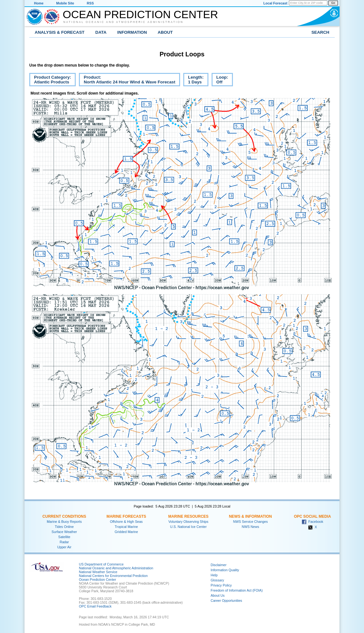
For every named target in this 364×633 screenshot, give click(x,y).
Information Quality (225, 570)
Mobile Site (65, 3)
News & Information (250, 516)
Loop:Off (220, 81)
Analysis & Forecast (60, 32)
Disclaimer (219, 565)
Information (132, 32)
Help (214, 575)
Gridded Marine (126, 532)
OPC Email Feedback (95, 606)
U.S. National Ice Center (189, 527)
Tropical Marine (126, 527)
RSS (90, 3)
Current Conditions (64, 516)
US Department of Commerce (101, 564)
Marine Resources (189, 516)
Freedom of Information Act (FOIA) (237, 590)
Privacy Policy (221, 585)
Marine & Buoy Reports (64, 522)
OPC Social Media (312, 516)
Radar (64, 542)
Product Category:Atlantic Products (50, 81)
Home (39, 3)
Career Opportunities (226, 601)
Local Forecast (275, 3)
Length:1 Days (193, 81)
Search (320, 32)
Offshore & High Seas (126, 522)
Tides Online (64, 527)
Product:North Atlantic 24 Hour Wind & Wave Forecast (127, 81)
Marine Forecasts (126, 516)
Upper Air (64, 547)
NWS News (250, 527)
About (165, 32)
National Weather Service (98, 572)
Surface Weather (64, 532)
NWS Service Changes (251, 522)
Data (101, 32)
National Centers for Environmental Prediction (113, 576)
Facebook (312, 522)
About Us (218, 595)
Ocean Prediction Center (140, 14)
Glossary (217, 580)
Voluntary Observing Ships (188, 522)
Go (333, 3)
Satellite (64, 537)
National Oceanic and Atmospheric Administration (123, 22)
